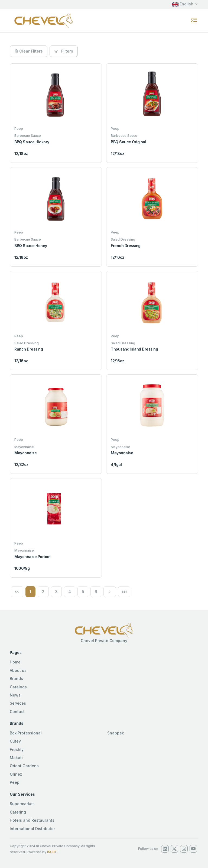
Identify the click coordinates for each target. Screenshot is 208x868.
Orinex (16, 774)
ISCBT (52, 852)
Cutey (15, 741)
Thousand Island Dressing (134, 349)
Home (15, 662)
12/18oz (21, 153)
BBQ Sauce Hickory (32, 142)
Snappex (116, 733)
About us (18, 670)
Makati (16, 758)
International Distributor (32, 829)
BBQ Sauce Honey (31, 246)
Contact (17, 712)
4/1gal (116, 464)
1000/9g (22, 568)
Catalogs (18, 687)
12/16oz (118, 257)
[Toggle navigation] (194, 21)
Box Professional (26, 733)
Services (18, 703)
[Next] (110, 592)
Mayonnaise (25, 453)
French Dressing (126, 246)
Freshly (17, 749)
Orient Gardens (24, 766)
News (15, 695)
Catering (18, 812)
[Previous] (17, 592)
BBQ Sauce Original (128, 142)
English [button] (183, 4)
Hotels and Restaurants (32, 820)
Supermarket (22, 804)
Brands (16, 678)
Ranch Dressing (29, 349)
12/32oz (21, 464)
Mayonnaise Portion (32, 557)
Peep (15, 782)
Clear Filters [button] (29, 51)
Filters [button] (64, 51)
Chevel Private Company (104, 641)
